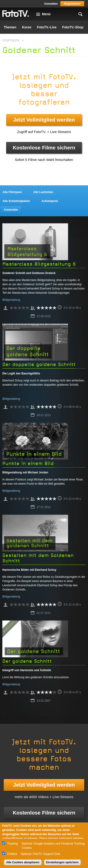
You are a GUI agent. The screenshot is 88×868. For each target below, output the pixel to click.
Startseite (11, 41)
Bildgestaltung (11, 300)
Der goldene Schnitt (27, 661)
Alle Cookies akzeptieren (23, 862)
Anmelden (51, 4)
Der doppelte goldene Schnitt (39, 364)
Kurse (27, 27)
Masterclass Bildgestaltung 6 (39, 264)
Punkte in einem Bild (28, 463)
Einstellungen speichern (63, 862)
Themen (10, 27)
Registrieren (72, 4)
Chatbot (12, 854)
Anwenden (11, 210)
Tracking (12, 844)
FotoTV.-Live (47, 27)
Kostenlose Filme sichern (44, 148)
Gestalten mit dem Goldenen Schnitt (38, 558)
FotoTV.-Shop (73, 27)
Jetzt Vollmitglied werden (44, 120)
